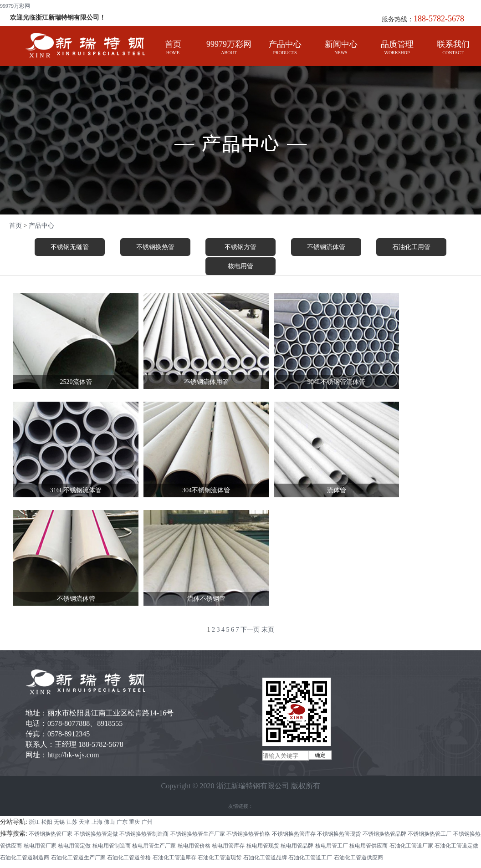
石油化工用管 (411, 247)
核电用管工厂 (332, 846)
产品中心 (41, 226)
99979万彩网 (15, 6)
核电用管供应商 (368, 846)
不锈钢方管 (240, 247)
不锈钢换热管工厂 (430, 834)
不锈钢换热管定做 (96, 834)
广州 (147, 822)
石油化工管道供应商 (358, 858)
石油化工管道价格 (129, 858)
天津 (84, 822)
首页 (15, 226)
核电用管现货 (263, 846)
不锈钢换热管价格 (248, 834)
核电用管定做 (74, 846)
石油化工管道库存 (174, 858)
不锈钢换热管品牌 (384, 834)
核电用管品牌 (297, 846)
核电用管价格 (194, 846)
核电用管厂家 (40, 846)
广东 (122, 822)
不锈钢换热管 (155, 247)
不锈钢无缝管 (70, 247)
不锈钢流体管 (326, 247)
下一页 (250, 630)
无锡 (59, 822)
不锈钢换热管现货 (339, 834)
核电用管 (240, 266)
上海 (97, 822)
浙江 (34, 822)
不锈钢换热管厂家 (51, 834)
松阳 (47, 822)
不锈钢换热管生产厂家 (198, 834)
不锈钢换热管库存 (294, 834)
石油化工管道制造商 (25, 858)
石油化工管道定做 (456, 846)
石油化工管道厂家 (411, 846)
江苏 (72, 822)
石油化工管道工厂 (310, 858)
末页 (268, 630)
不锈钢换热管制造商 (144, 834)
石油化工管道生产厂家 (78, 858)
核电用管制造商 (112, 846)
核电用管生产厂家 (154, 846)
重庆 (134, 822)
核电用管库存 (228, 846)
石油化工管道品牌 (265, 858)
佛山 (109, 822)
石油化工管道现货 (220, 858)
